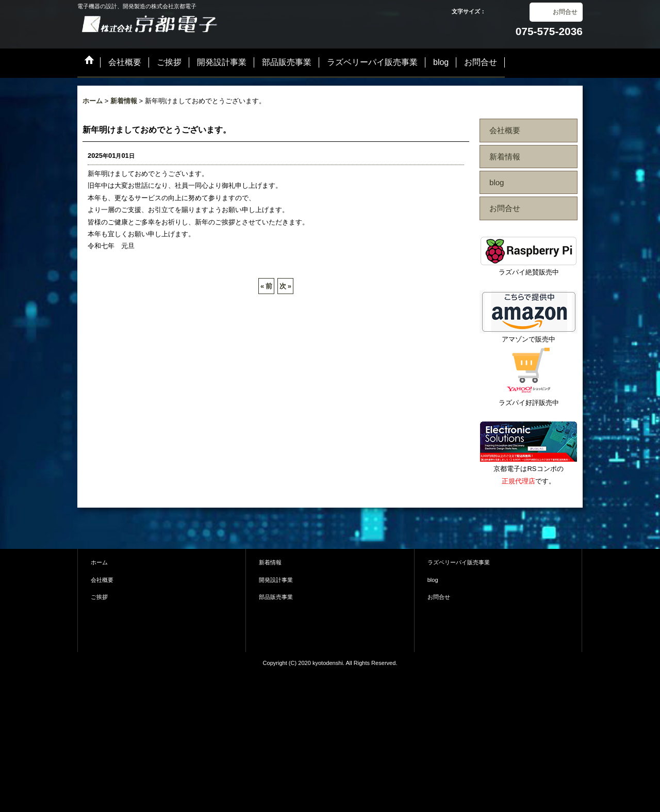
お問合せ (565, 12)
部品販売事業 (276, 597)
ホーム (99, 562)
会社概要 (505, 130)
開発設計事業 (276, 580)
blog (497, 182)
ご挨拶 (99, 597)
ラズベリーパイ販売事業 (459, 562)
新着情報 (505, 157)
